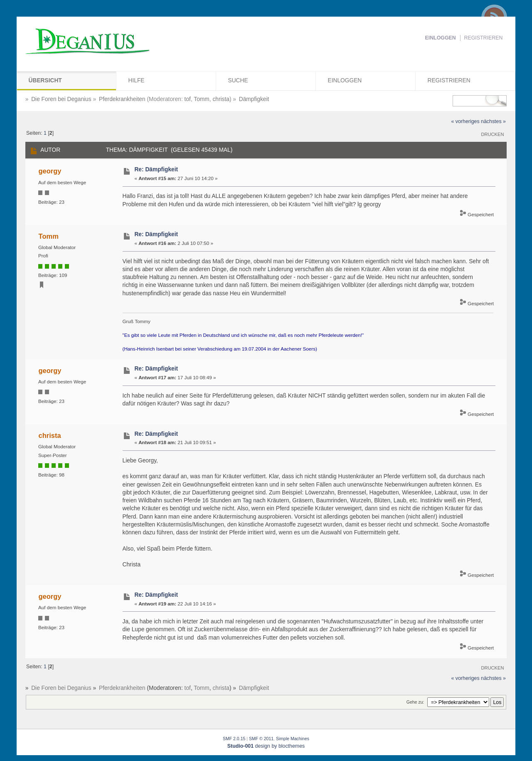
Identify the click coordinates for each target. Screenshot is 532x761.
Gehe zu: (415, 702)
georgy (50, 171)
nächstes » (493, 121)
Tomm (201, 99)
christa (221, 99)
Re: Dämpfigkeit (156, 169)
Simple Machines (293, 739)
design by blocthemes (266, 746)
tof (188, 99)
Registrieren (484, 38)
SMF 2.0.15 (234, 739)
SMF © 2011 (261, 739)
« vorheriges (465, 121)
